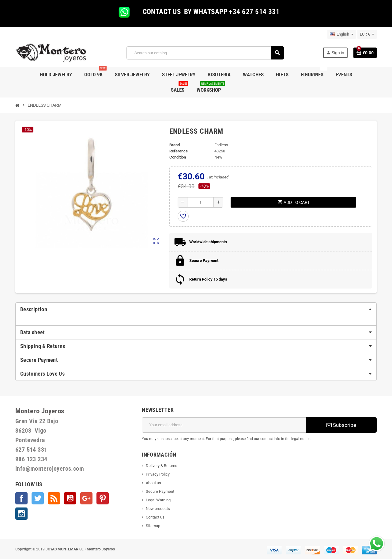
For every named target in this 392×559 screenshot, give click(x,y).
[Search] (205, 53)
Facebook (21, 498)
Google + (86, 498)
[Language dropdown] (342, 34)
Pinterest (103, 498)
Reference (179, 151)
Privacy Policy (158, 474)
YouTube (70, 498)
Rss (54, 498)
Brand (175, 145)
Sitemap (153, 526)
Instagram (21, 514)
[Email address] (224, 425)
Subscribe (341, 425)
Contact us (155, 517)
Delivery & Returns (162, 466)
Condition (178, 157)
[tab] (196, 309)
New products (158, 509)
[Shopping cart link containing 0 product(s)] (365, 53)
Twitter (38, 498)
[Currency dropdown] (367, 34)
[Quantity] (200, 202)
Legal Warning (158, 500)
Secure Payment (160, 491)
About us (153, 483)
